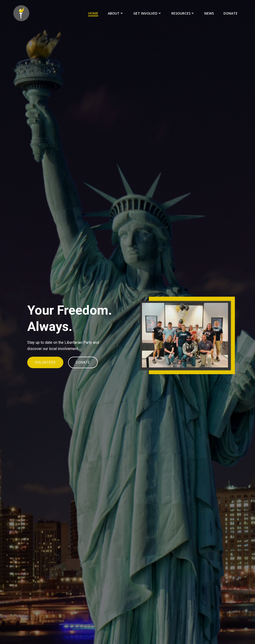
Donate (231, 13)
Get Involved (148, 13)
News (209, 13)
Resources (183, 13)
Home (93, 13)
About (116, 13)
